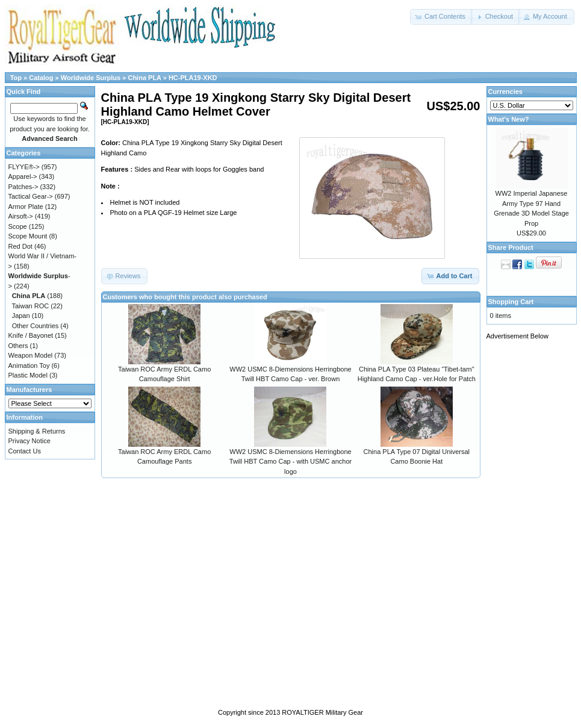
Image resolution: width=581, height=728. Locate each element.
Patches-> (23, 187)
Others (18, 346)
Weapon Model (31, 355)
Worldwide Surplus (91, 78)
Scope (18, 226)
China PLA (144, 78)
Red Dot (20, 246)
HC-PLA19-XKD (193, 78)
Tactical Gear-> (31, 196)
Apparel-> (23, 176)
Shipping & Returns (37, 431)
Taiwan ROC (30, 306)
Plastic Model (28, 375)
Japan (21, 316)
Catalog (41, 78)
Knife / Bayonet (31, 335)
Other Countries (36, 326)
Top (16, 78)
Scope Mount (28, 236)
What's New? (509, 119)
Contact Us (25, 451)
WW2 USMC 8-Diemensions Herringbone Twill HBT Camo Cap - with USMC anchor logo (290, 462)
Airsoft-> (21, 216)
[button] (441, 17)
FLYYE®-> (24, 167)
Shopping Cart (511, 302)
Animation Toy (29, 366)
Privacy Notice (30, 441)
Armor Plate (26, 207)
